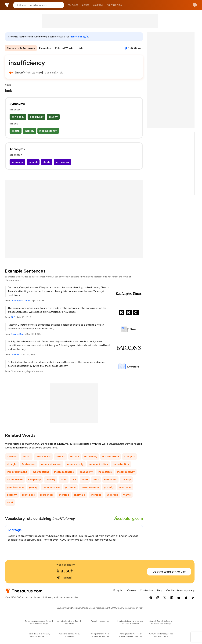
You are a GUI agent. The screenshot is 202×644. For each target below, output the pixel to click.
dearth (16, 131)
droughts (129, 457)
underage (112, 495)
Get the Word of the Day (169, 572)
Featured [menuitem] (73, 5)
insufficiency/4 (79, 37)
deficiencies (43, 457)
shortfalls (80, 495)
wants (127, 495)
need (85, 479)
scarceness (47, 495)
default (75, 457)
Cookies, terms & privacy (180, 590)
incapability (86, 472)
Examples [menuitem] (45, 48)
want (10, 502)
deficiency (18, 117)
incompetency (48, 131)
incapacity (34, 479)
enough (33, 162)
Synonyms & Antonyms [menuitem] (21, 48)
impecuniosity (75, 464)
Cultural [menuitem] (98, 5)
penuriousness (51, 487)
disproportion (111, 457)
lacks (64, 479)
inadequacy (36, 117)
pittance (70, 487)
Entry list (118, 590)
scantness (125, 487)
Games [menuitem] (86, 5)
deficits (60, 457)
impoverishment (17, 472)
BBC (13, 317)
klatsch (65, 571)
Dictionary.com (195, 5)
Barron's (15, 355)
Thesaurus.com (7, 5)
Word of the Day (66, 565)
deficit (27, 457)
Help (160, 590)
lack (74, 479)
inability (29, 131)
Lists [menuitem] (80, 48)
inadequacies (15, 479)
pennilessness (16, 487)
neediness (110, 479)
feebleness (29, 464)
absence (12, 457)
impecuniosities (98, 464)
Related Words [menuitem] (64, 48)
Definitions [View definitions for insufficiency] (134, 48)
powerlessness (90, 487)
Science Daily (18, 334)
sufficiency (62, 162)
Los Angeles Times (20, 301)
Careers (132, 590)
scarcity (12, 495)
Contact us (147, 590)
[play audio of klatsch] (58, 578)
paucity (53, 117)
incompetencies (64, 472)
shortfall (64, 495)
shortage (96, 495)
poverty (109, 487)
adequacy (17, 162)
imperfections (40, 472)
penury (33, 487)
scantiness (28, 495)
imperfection (121, 464)
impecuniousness (51, 464)
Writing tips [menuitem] (115, 5)
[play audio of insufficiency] (11, 73)
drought (12, 464)
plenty (47, 162)
